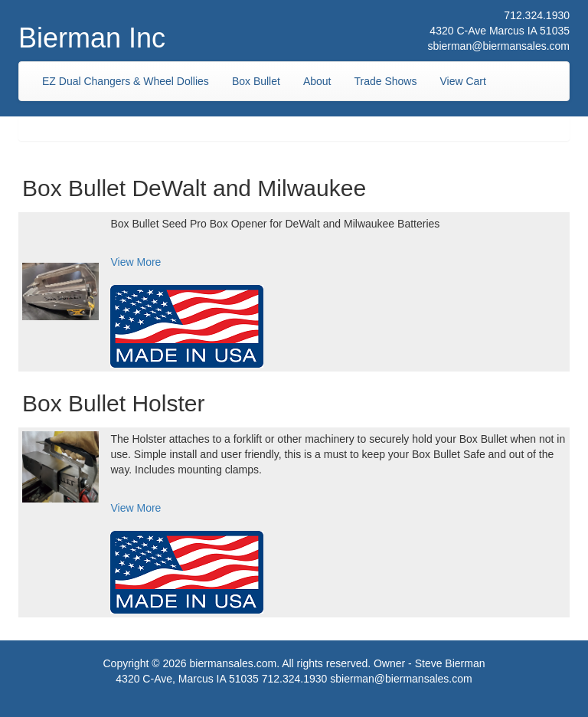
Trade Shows (386, 81)
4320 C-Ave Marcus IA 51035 (500, 31)
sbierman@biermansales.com (499, 46)
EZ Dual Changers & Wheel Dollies (126, 81)
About (317, 81)
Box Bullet (256, 81)
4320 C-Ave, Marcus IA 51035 (187, 679)
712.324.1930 (537, 15)
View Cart (462, 81)
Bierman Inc (92, 38)
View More (136, 262)
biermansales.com (234, 663)
